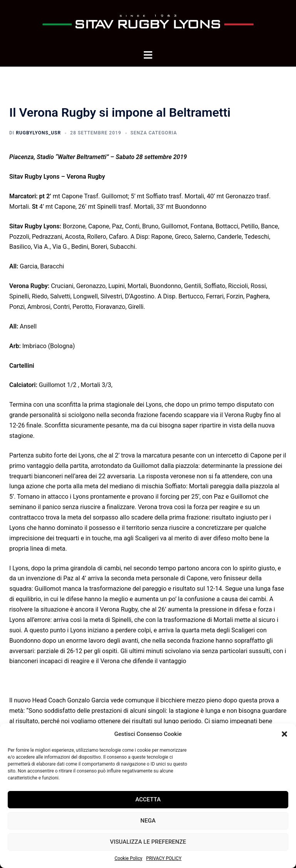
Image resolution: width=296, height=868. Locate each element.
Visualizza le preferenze (148, 842)
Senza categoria (154, 133)
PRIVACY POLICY (164, 858)
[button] (284, 734)
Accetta (148, 799)
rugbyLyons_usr (38, 133)
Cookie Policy (128, 858)
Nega (148, 821)
